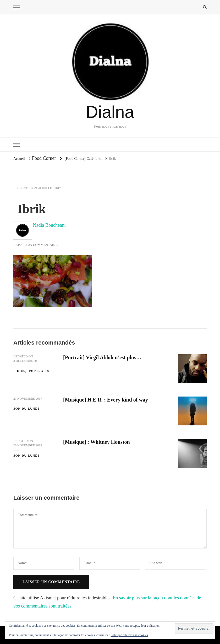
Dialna (110, 112)
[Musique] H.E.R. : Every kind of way (106, 400)
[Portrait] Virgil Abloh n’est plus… (102, 357)
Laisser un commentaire (35, 245)
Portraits (39, 371)
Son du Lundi (26, 409)
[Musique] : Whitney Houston (97, 442)
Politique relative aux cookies (129, 635)
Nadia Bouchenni (40, 225)
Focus (19, 371)
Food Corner (44, 158)
